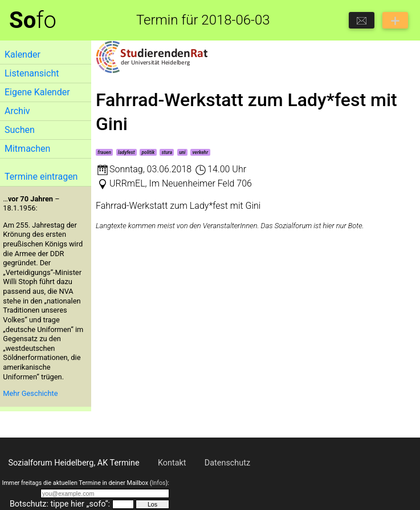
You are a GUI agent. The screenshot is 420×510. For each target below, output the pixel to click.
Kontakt (172, 463)
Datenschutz (227, 463)
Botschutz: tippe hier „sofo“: (60, 504)
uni (182, 152)
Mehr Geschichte (30, 393)
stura (167, 152)
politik (148, 152)
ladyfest (126, 152)
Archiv (17, 111)
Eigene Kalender (37, 92)
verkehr (201, 152)
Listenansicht (32, 73)
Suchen (20, 130)
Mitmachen (27, 149)
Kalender (23, 54)
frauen (104, 152)
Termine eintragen (41, 177)
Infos (158, 483)
